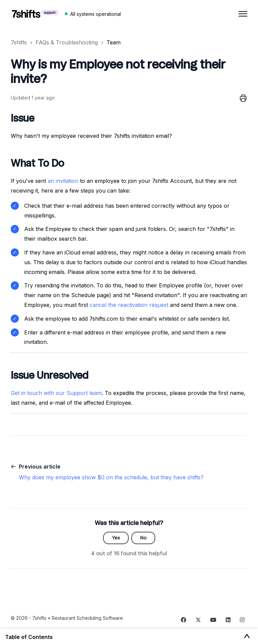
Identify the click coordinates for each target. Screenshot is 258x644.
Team (114, 42)
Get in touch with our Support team (56, 393)
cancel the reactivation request (129, 305)
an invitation (63, 181)
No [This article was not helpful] (143, 538)
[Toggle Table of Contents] (247, 637)
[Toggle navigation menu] (243, 14)
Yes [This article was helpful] (116, 538)
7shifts (19, 42)
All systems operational (96, 14)
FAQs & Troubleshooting (67, 42)
